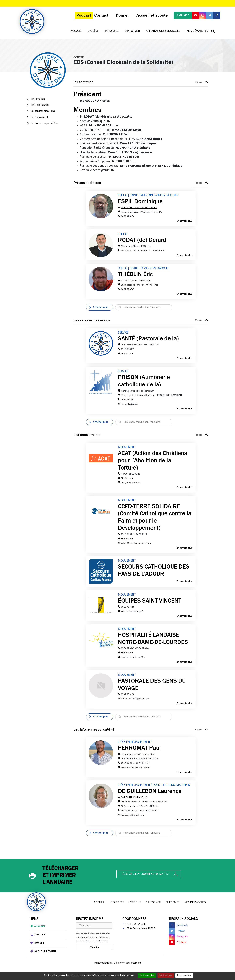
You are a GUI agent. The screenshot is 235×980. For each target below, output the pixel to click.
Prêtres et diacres (40, 105)
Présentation (38, 99)
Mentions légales (103, 967)
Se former (172, 907)
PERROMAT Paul (139, 752)
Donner (37, 948)
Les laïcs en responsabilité (44, 123)
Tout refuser (166, 975)
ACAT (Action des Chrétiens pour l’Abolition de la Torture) (153, 462)
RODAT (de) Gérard (142, 240)
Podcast (80, 17)
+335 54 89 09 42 (138, 929)
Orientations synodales (163, 34)
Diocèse (93, 34)
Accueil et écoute (43, 956)
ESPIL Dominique (140, 201)
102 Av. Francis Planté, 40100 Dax (142, 933)
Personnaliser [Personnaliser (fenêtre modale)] (184, 975)
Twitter (177, 936)
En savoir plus (184, 221)
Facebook (178, 930)
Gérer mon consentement (127, 967)
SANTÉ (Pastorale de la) (148, 340)
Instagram (178, 941)
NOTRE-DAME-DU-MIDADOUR (134, 282)
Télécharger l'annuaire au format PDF (149, 879)
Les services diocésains (43, 111)
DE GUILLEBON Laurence (150, 795)
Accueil (76, 34)
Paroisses (112, 34)
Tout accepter (147, 975)
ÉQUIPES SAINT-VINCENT (150, 603)
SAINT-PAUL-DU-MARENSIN (133, 802)
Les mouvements (40, 117)
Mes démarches (197, 34)
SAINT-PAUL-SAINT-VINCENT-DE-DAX (137, 208)
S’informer (132, 34)
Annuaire (37, 931)
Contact (38, 939)
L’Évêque (135, 907)
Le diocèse (117, 907)
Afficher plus (98, 308)
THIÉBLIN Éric (135, 275)
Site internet (127, 355)
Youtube (178, 947)
